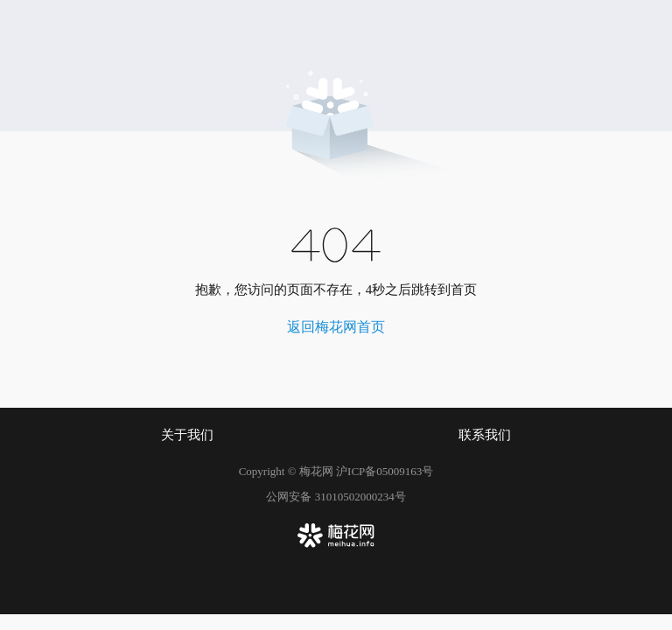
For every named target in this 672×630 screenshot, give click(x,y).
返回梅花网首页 (336, 327)
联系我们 (485, 435)
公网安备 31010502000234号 (336, 497)
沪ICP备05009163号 (385, 471)
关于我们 (187, 435)
